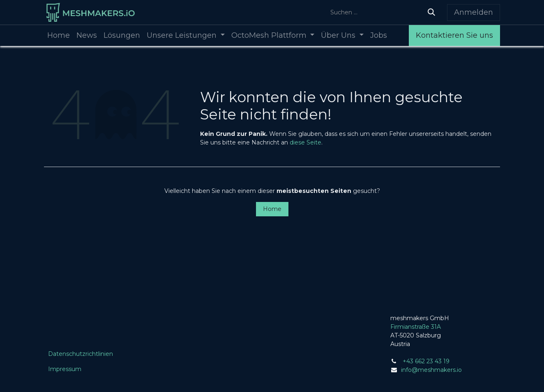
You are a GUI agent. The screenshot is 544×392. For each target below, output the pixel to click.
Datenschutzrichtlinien (81, 354)
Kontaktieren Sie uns (454, 35)
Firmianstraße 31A (416, 327)
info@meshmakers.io (431, 370)
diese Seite (305, 142)
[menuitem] (59, 36)
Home (272, 209)
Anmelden (474, 12)
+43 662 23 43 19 (426, 361)
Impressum (65, 369)
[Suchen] (431, 12)
